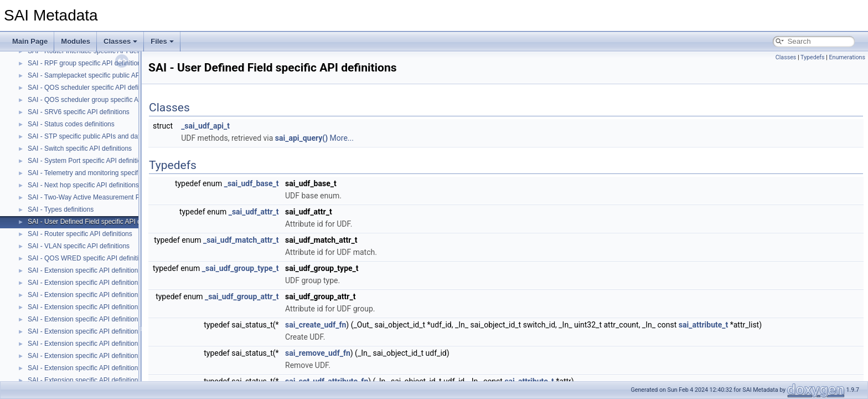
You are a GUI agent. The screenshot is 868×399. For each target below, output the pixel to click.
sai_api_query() (301, 138)
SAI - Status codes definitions (71, 124)
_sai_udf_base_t (252, 183)
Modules (76, 41)
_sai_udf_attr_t (254, 212)
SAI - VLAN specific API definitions (79, 246)
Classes (120, 41)
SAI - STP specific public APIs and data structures (101, 136)
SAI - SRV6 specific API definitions (79, 112)
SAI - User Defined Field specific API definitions (97, 222)
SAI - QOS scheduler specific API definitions (93, 88)
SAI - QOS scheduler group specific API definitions (102, 100)
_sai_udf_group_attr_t (242, 296)
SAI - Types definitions (61, 209)
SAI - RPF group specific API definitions (86, 63)
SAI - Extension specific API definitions (84, 270)
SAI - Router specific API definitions (80, 234)
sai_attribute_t (703, 325)
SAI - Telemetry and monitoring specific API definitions (107, 173)
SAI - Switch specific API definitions (80, 149)
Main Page (30, 41)
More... (342, 138)
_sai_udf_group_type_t (241, 268)
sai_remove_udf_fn (318, 353)
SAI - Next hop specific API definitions (83, 185)
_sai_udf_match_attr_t (241, 240)
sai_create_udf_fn (316, 325)
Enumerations (847, 57)
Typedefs (813, 57)
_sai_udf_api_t (205, 126)
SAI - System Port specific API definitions (88, 161)
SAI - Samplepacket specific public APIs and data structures (116, 75)
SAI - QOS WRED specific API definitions (88, 258)
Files (162, 41)
